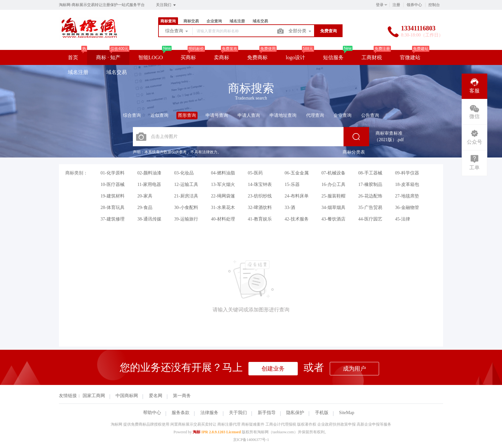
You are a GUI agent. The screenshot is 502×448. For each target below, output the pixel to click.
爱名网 (156, 396)
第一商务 (182, 396)
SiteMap (347, 413)
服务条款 (181, 413)
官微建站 (410, 57)
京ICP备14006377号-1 (251, 440)
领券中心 (414, 5)
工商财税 (372, 57)
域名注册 (237, 21)
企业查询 (214, 21)
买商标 (188, 57)
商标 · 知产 (108, 57)
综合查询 (177, 31)
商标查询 (168, 21)
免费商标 (257, 57)
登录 (380, 5)
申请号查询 (217, 115)
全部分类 (300, 31)
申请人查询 (249, 115)
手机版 (322, 413)
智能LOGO (150, 57)
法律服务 (209, 413)
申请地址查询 (283, 115)
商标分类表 (354, 152)
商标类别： (77, 173)
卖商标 (222, 57)
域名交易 (260, 21)
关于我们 (238, 413)
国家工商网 (94, 396)
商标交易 (191, 21)
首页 (73, 57)
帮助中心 (152, 413)
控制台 (434, 5)
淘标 (197, 432)
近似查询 (159, 115)
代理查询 (315, 115)
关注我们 (166, 5)
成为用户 (354, 369)
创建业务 (273, 369)
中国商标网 (127, 396)
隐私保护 (295, 413)
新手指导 (267, 413)
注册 (396, 5)
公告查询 (370, 115)
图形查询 (187, 115)
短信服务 (333, 57)
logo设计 (295, 57)
